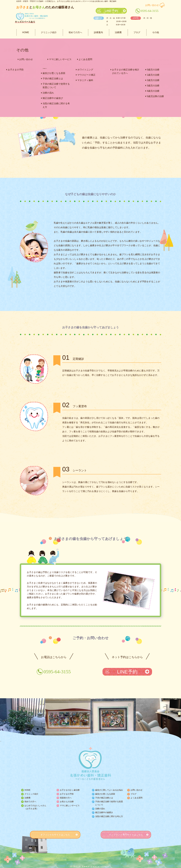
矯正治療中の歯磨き (104, 812)
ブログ (137, 32)
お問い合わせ (152, 5)
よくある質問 (136, 798)
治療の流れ (100, 809)
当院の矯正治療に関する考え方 (109, 816)
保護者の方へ (66, 798)
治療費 (118, 32)
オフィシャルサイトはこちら (55, 835)
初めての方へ (75, 32)
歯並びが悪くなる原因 (105, 794)
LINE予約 (111, 11)
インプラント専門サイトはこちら (126, 835)
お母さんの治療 (67, 802)
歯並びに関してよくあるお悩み (109, 790)
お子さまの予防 (67, 794)
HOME (26, 32)
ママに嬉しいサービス (70, 805)
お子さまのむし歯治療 (70, 790)
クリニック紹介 (49, 32)
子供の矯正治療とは (104, 798)
